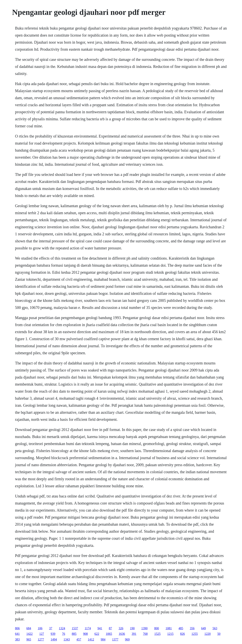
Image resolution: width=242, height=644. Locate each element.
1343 (67, 639)
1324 (62, 628)
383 (17, 639)
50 (219, 634)
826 (183, 634)
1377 (115, 639)
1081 (169, 628)
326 (121, 628)
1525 (157, 634)
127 (42, 634)
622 (97, 634)
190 (132, 628)
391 (134, 634)
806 (17, 628)
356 (192, 628)
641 (17, 634)
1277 (41, 639)
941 (100, 628)
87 (110, 628)
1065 (109, 634)
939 (53, 634)
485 (181, 628)
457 (79, 639)
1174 (88, 628)
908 (85, 634)
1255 (195, 634)
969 (127, 639)
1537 (75, 628)
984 (103, 639)
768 (145, 634)
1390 (144, 628)
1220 (208, 634)
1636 (122, 634)
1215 (170, 634)
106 (40, 628)
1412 (91, 639)
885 (74, 634)
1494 (54, 639)
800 (157, 628)
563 (215, 628)
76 (64, 634)
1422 (30, 634)
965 (29, 639)
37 (51, 628)
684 (29, 628)
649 (203, 628)
